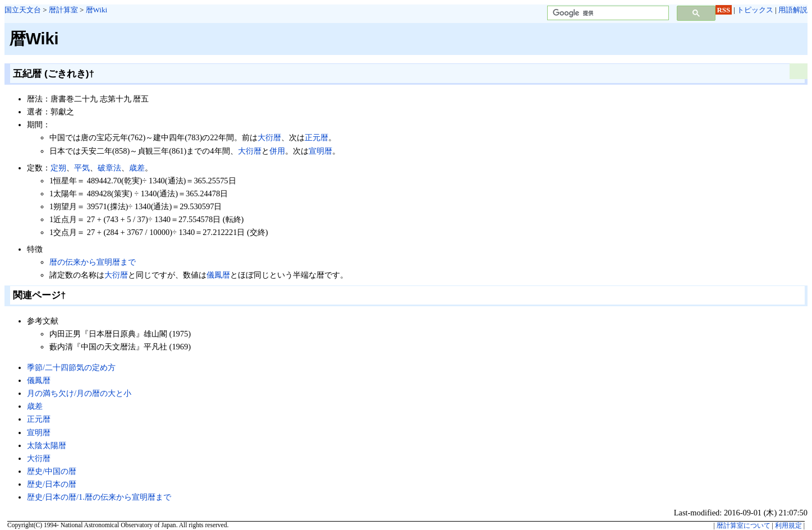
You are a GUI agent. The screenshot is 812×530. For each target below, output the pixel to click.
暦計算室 (63, 10)
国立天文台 (23, 10)
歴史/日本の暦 (52, 484)
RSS (724, 10)
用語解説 (793, 10)
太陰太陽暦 (47, 445)
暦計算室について (744, 526)
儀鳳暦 (218, 275)
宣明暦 (320, 151)
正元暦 (316, 137)
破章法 (109, 168)
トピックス (755, 10)
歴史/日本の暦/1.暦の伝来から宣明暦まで (99, 497)
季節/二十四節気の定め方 (71, 367)
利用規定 (788, 526)
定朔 (58, 168)
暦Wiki (97, 10)
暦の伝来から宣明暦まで (93, 262)
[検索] (607, 13)
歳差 (137, 168)
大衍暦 (269, 137)
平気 (82, 168)
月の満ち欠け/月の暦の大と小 (79, 393)
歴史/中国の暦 (52, 471)
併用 (277, 151)
